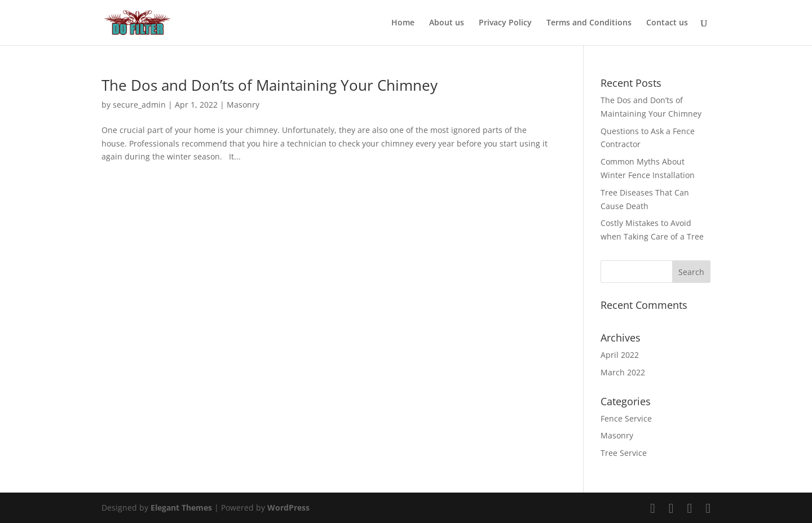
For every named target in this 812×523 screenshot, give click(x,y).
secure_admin (139, 105)
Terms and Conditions (589, 23)
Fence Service (626, 418)
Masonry (243, 105)
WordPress (288, 508)
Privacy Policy (505, 23)
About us (447, 23)
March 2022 (623, 372)
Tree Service (624, 453)
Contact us (667, 23)
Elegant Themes (181, 508)
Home (403, 23)
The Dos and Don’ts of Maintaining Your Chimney (272, 85)
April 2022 (620, 355)
